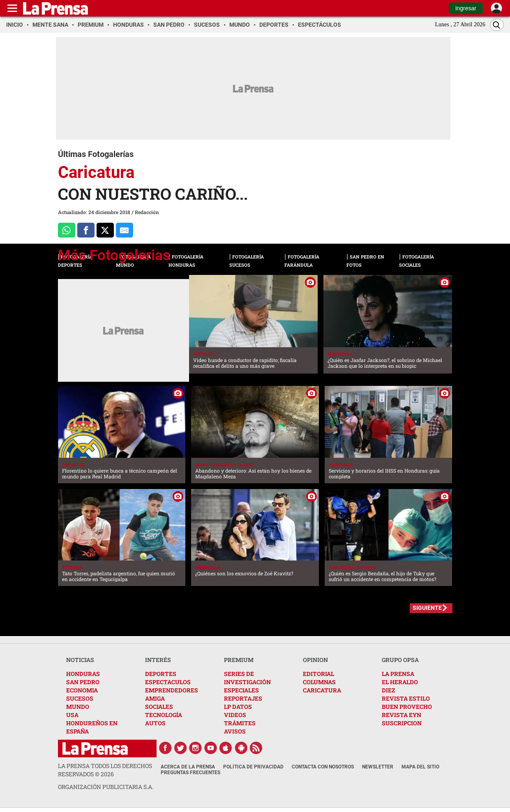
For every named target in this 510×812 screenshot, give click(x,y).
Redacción (147, 212)
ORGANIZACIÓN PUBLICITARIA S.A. (106, 787)
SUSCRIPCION (402, 723)
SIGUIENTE (427, 608)
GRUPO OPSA (400, 660)
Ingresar (466, 8)
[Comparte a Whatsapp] (67, 230)
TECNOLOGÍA (164, 715)
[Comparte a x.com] (105, 230)
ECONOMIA (82, 690)
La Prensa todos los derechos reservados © (105, 770)
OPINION (315, 660)
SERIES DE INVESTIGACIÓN (247, 678)
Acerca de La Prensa (188, 767)
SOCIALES (159, 707)
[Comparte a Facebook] (86, 230)
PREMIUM (239, 660)
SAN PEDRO (83, 682)
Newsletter (378, 767)
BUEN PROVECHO (407, 707)
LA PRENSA (398, 674)
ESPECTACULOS (168, 682)
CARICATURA (322, 690)
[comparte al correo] (125, 230)
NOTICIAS (80, 660)
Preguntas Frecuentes (190, 773)
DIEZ (388, 690)
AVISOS (235, 731)
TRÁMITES (240, 723)
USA (72, 715)
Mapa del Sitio (420, 767)
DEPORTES (161, 674)
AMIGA (155, 698)
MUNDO (78, 707)
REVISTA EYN (402, 715)
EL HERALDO (400, 682)
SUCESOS (80, 698)
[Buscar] (497, 25)
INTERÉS (158, 660)
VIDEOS (235, 715)
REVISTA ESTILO (406, 698)
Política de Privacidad (253, 767)
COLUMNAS (319, 682)
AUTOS (155, 723)
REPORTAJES (243, 698)
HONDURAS (83, 674)
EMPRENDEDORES (172, 690)
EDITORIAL (318, 674)
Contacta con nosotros (323, 767)
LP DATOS (238, 707)
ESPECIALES (241, 690)
